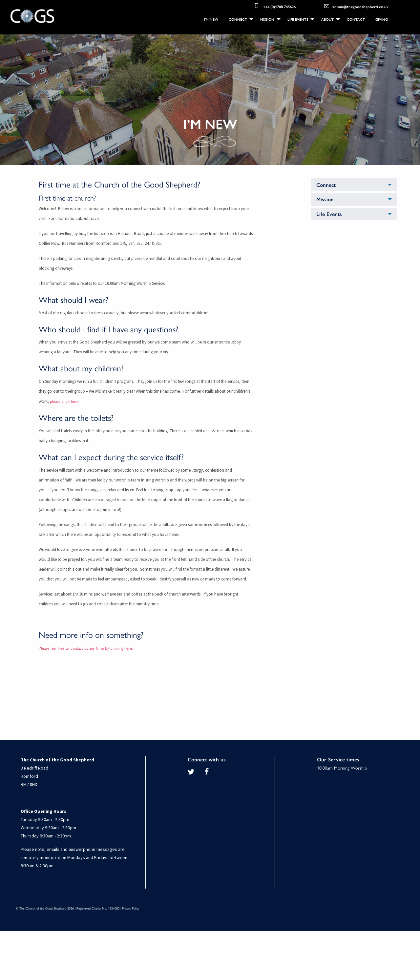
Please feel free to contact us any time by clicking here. (86, 648)
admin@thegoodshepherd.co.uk (356, 6)
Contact (356, 19)
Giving (382, 19)
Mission (267, 19)
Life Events (298, 19)
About (327, 19)
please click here (64, 401)
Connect (238, 19)
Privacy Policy (131, 908)
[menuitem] (211, 20)
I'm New (211, 19)
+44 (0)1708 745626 (274, 6)
